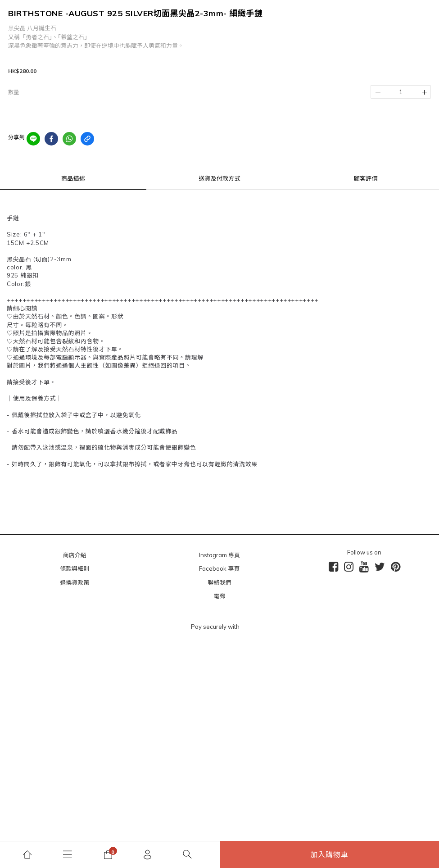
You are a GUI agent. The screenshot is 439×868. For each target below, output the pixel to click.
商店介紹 (75, 555)
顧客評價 (366, 178)
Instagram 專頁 (219, 555)
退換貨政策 (75, 582)
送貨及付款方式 (219, 178)
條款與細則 (75, 568)
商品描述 (73, 178)
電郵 (219, 596)
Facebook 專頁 (219, 568)
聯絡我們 (219, 582)
